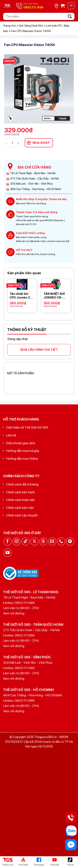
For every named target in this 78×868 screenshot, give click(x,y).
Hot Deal (23, 862)
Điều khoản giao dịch (21, 443)
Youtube (54, 862)
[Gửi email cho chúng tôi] (52, 541)
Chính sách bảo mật (20, 508)
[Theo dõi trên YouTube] (8, 553)
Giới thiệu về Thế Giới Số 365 (27, 427)
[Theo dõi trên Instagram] (17, 541)
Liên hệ (11, 435)
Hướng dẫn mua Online (22, 459)
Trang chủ (9, 26)
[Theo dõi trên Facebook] (8, 541)
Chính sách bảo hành (20, 492)
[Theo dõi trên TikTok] (25, 541)
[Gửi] (70, 16)
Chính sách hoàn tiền (21, 500)
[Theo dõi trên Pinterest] (70, 541)
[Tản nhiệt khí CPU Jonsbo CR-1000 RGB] (22, 284)
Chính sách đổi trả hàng (22, 484)
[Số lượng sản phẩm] (12, 143)
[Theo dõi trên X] (34, 541)
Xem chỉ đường (14, 613)
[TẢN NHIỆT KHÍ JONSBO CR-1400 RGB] (56, 284)
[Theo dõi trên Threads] (43, 541)
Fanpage (39, 862)
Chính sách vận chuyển (22, 515)
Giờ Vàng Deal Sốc (31, 26)
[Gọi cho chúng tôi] (61, 541)
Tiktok (70, 862)
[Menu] (71, 6)
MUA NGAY (41, 143)
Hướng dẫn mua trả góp (23, 451)
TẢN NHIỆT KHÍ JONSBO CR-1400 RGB (54, 296)
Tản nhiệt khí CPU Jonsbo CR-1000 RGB (22, 296)
